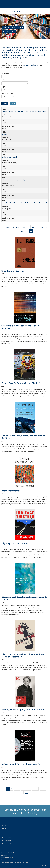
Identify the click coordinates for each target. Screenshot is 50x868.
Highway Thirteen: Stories (15, 543)
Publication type (7, 93)
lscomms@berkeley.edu (14, 57)
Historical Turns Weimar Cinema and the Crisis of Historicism (23, 655)
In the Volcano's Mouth (10, 157)
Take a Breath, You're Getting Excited (21, 383)
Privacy (4, 860)
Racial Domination (11, 491)
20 (23, 231)
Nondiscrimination (7, 857)
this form (31, 55)
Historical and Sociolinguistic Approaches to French (24, 598)
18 (42, 227)
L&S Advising (7, 841)
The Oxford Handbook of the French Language (20, 327)
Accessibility (5, 855)
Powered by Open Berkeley (9, 853)
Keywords (5, 73)
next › (44, 789)
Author (4, 80)
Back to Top (45, 865)
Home (4, 828)
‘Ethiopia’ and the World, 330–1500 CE (21, 764)
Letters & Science (11, 12)
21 (27, 231)
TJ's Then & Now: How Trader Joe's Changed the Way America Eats (24, 111)
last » (27, 793)
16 (34, 227)
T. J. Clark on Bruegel (12, 271)
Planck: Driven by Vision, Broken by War (15, 180)
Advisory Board (7, 837)
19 (47, 227)
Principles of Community (10, 844)
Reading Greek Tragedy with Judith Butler (23, 709)
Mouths (5, 134)
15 (29, 227)
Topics (4, 87)
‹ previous (16, 227)
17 (38, 227)
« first (8, 227)
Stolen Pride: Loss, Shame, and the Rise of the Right (23, 437)
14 (25, 227)
